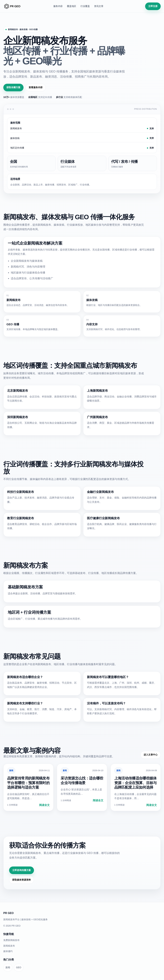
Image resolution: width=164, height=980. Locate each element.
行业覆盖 (85, 6)
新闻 (11, 771)
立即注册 (153, 6)
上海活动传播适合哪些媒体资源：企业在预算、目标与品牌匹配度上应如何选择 (136, 783)
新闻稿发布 (9, 946)
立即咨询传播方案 (22, 870)
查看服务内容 (36, 87)
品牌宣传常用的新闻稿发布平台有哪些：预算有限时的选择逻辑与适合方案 (28, 783)
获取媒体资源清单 (22, 880)
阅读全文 (44, 805)
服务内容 (58, 6)
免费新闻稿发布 (11, 940)
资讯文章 (99, 6)
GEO (19, 967)
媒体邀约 (8, 951)
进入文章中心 (151, 755)
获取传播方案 (13, 87)
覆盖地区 (72, 6)
